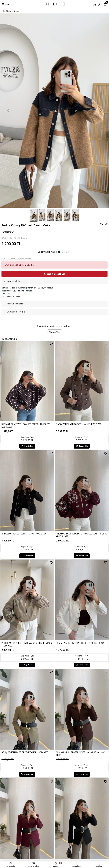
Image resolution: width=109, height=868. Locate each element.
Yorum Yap (55, 332)
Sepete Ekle (27, 446)
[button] (8, 111)
